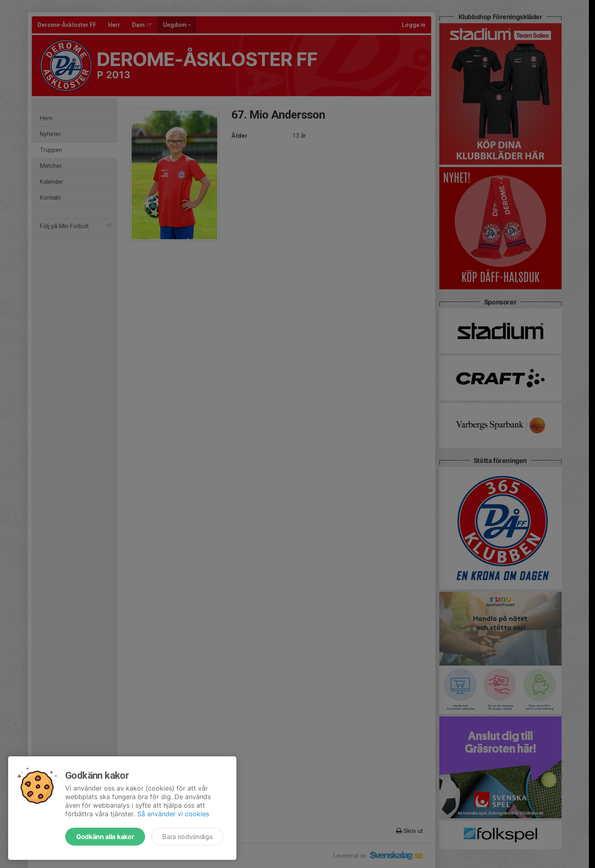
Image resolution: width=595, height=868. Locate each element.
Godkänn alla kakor (105, 837)
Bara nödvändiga (187, 837)
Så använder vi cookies (173, 814)
